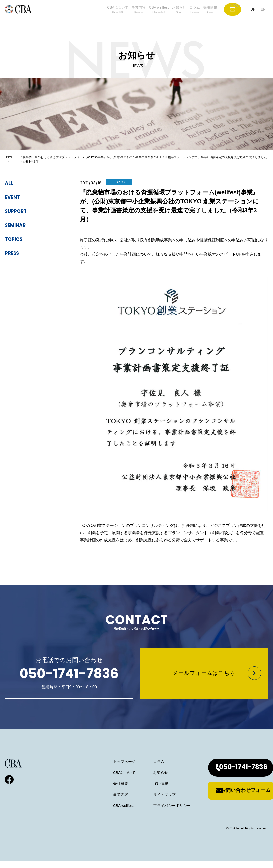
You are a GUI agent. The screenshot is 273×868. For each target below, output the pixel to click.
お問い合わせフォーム (236, 798)
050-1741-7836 (233, 775)
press (14, 253)
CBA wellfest (135, 18)
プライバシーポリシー (156, 813)
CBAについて (76, 18)
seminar (18, 225)
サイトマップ (148, 802)
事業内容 (106, 18)
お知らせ (164, 18)
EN (263, 17)
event (15, 197)
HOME (9, 157)
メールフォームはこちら (204, 677)
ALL (10, 183)
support (19, 211)
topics (16, 239)
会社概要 (102, 791)
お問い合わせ (236, 17)
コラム (188, 18)
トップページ (106, 769)
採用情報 (212, 18)
